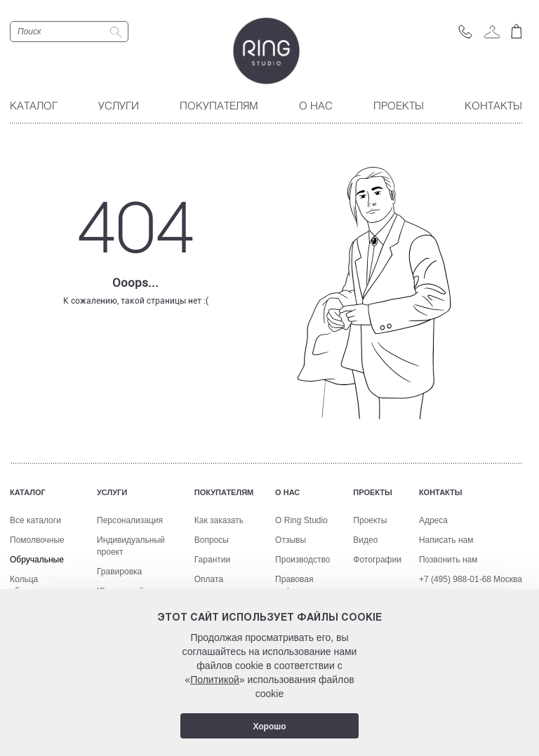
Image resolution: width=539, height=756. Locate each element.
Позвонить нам (448, 560)
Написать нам (446, 540)
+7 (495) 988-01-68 (455, 579)
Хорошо (269, 727)
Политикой (215, 680)
